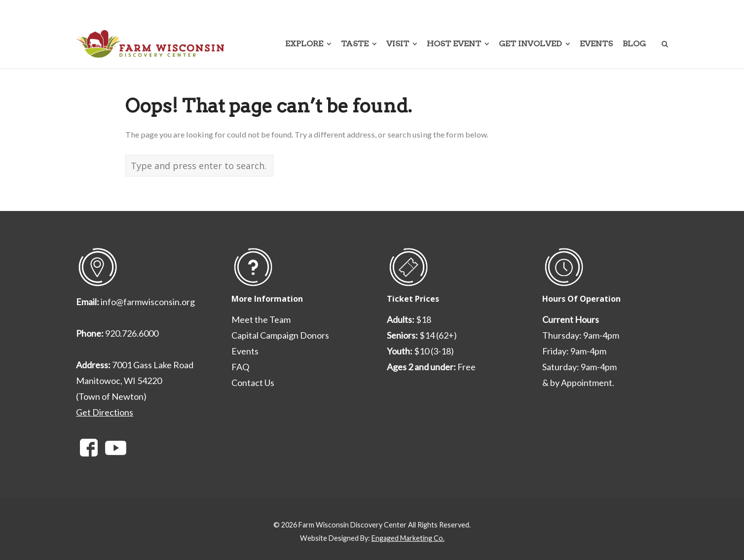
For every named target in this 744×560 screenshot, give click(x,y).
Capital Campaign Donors (280, 335)
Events (245, 351)
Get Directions (105, 412)
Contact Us (253, 383)
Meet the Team (261, 319)
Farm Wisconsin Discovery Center (353, 525)
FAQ (240, 367)
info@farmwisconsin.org (148, 302)
